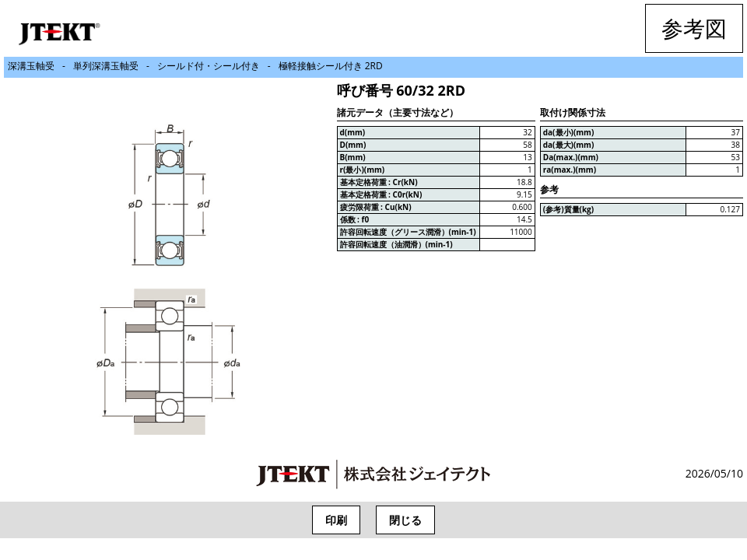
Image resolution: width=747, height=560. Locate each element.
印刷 (336, 520)
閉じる (405, 520)
